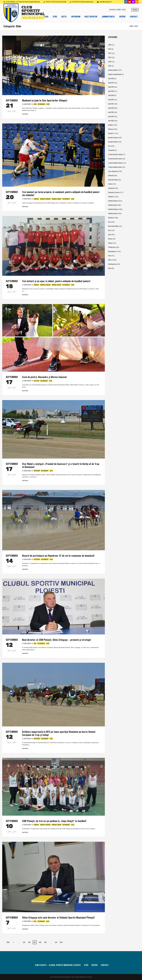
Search (135, 10)
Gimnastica (111, 188)
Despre (95, 965)
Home (131, 26)
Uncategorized (112, 264)
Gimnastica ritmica (114, 192)
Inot (109, 230)
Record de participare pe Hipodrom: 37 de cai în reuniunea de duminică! (58, 556)
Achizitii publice (113, 70)
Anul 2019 (111, 91)
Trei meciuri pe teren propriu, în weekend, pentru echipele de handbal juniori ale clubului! (61, 193)
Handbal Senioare (113, 209)
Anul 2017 (111, 83)
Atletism (36, 381)
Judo (35, 104)
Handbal (36, 199)
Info (35, 643)
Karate (110, 239)
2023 (110, 57)
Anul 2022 (111, 104)
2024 (110, 62)
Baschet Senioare (113, 137)
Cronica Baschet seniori (115, 159)
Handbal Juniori (56, 199)
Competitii (111, 150)
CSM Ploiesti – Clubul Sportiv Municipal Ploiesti (58, 965)
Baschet (111, 133)
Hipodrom (37, 471)
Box (109, 146)
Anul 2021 (111, 99)
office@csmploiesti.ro (106, 2)
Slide (136, 26)
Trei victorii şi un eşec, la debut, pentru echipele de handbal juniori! (56, 281)
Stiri (86, 965)
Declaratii (111, 175)
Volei (109, 268)
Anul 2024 (111, 112)
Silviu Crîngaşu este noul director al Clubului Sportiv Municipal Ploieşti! (58, 917)
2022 (110, 53)
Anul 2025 (111, 116)
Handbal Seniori (113, 213)
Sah (109, 256)
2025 (110, 66)
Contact (105, 965)
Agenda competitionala (115, 74)
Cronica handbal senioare (115, 163)
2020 (110, 45)
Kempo (110, 243)
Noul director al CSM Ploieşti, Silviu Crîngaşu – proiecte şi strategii (56, 640)
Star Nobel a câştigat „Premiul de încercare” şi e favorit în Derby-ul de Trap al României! (61, 465)
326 (56, 942)
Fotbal (110, 184)
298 (40, 942)
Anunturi (111, 125)
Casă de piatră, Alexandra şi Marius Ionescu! (44, 377)
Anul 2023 (111, 108)
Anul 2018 (111, 87)
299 (45, 942)
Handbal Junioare (45, 199)
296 (29, 942)
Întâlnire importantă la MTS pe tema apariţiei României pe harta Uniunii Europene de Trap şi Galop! (59, 733)
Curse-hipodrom (113, 171)
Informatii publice (113, 226)
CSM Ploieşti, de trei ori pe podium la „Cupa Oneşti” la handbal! (54, 821)
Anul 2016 (111, 78)
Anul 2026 (111, 121)
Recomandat (42, 104)
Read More (25, 114)
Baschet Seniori (113, 142)
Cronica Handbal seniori (115, 167)
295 (24, 942)
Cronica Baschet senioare (116, 154)
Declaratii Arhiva (113, 180)
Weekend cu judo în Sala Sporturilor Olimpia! (45, 100)
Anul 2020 (111, 95)
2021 (110, 49)
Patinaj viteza (112, 247)
